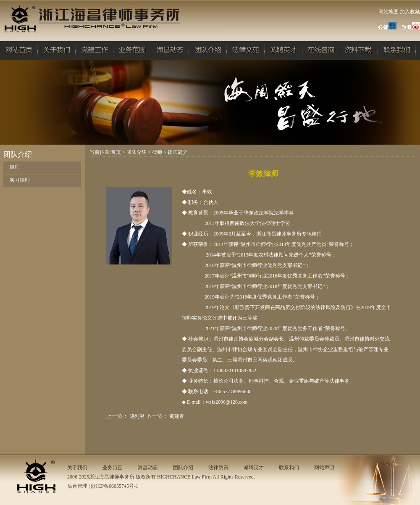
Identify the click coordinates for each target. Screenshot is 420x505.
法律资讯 (218, 468)
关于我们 (77, 468)
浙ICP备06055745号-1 (114, 486)
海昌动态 (148, 468)
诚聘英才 (254, 468)
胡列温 (137, 416)
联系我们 (289, 468)
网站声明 (324, 468)
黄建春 (177, 416)
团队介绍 (136, 152)
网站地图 (388, 12)
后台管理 (77, 486)
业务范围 (113, 468)
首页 (116, 152)
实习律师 (20, 180)
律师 (15, 167)
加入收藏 (410, 12)
